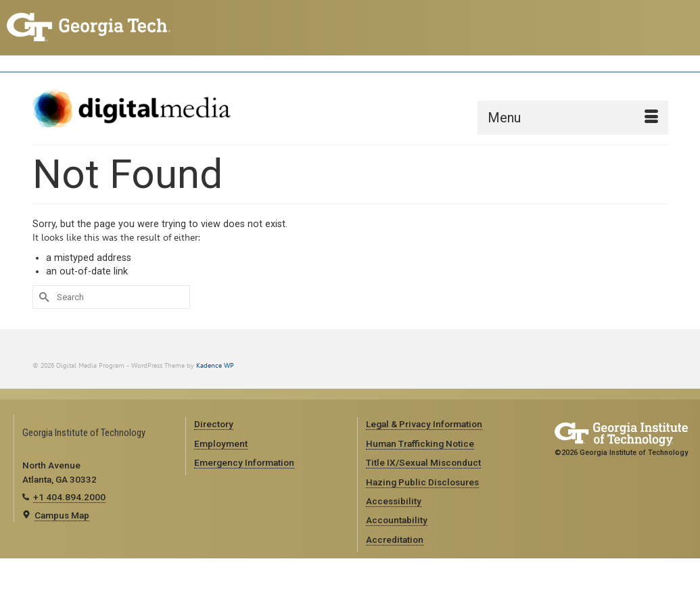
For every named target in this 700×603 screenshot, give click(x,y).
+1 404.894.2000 (69, 497)
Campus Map (62, 515)
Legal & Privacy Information (424, 424)
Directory (214, 424)
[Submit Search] (43, 297)
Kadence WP (215, 365)
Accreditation (395, 539)
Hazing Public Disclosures (422, 482)
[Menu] (573, 118)
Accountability (397, 520)
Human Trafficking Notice (420, 443)
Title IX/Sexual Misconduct (423, 462)
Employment (221, 443)
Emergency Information (244, 462)
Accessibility (394, 501)
